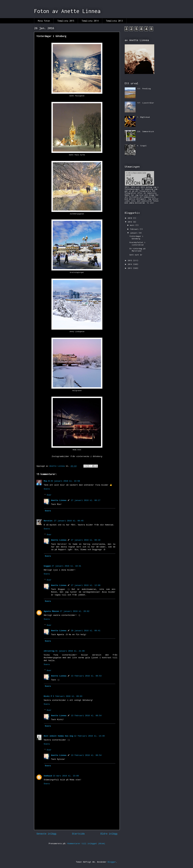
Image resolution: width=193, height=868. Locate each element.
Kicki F (48, 696)
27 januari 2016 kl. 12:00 (86, 585)
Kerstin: (48, 521)
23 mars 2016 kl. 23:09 (66, 776)
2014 (130, 264)
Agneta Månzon (51, 611)
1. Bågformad (143, 117)
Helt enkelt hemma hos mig (58, 736)
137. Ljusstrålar (146, 103)
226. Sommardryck (146, 131)
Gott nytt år (136, 255)
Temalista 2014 (90, 21)
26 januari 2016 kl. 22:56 (65, 481)
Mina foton (44, 21)
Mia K (47, 481)
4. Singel (142, 146)
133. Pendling (144, 89)
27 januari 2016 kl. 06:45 (69, 521)
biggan (47, 566)
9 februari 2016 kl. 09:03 (68, 696)
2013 (130, 268)
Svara (47, 489)
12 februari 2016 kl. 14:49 (89, 736)
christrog (49, 651)
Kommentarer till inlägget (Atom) (86, 844)
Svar (49, 495)
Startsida (78, 834)
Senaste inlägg (46, 834)
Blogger (112, 862)
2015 (130, 260)
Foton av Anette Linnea (67, 11)
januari (134, 233)
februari (135, 229)
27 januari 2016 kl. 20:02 (75, 611)
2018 (130, 218)
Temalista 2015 (66, 21)
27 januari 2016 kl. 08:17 (86, 500)
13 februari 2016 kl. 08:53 (86, 676)
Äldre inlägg (109, 834)
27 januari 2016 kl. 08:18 (86, 540)
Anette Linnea (59, 500)
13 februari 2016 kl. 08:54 (86, 716)
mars (133, 225)
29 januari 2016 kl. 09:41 (86, 631)
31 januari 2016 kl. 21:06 (70, 651)
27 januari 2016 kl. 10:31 (66, 566)
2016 (130, 222)
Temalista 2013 (114, 21)
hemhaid (48, 776)
